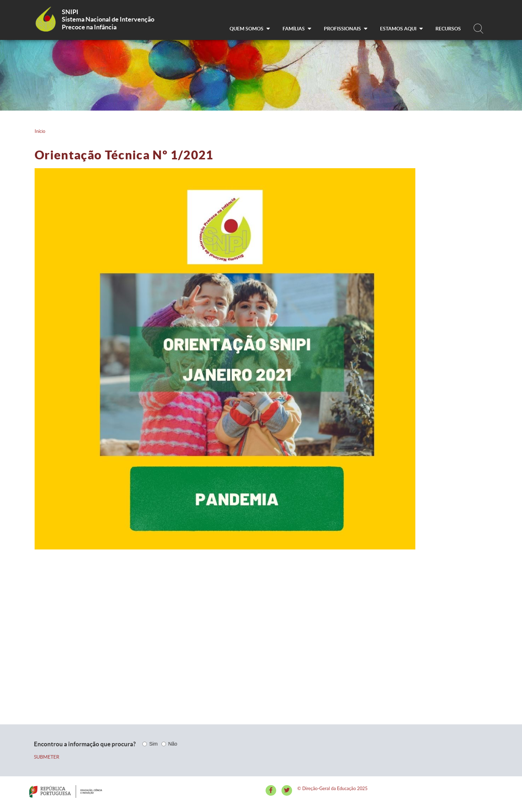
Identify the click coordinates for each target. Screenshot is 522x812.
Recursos (448, 29)
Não (173, 744)
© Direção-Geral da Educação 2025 (333, 788)
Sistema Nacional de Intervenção (108, 19)
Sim (153, 744)
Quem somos (250, 29)
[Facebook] (271, 790)
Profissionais (346, 29)
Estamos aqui (401, 29)
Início (40, 131)
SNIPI (70, 12)
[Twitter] (287, 790)
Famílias (297, 29)
